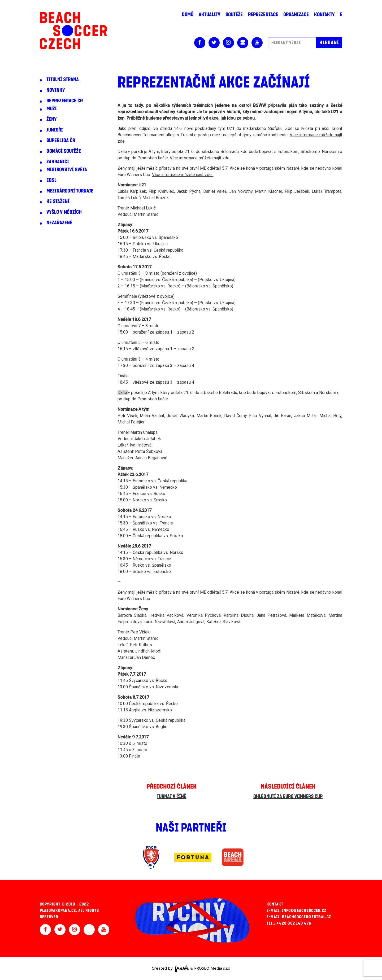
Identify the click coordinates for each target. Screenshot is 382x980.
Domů (188, 15)
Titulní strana (63, 80)
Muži (52, 109)
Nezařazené (59, 223)
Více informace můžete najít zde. (200, 158)
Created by (170, 969)
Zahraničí (58, 162)
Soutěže (234, 15)
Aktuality (209, 15)
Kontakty (324, 15)
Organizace (296, 15)
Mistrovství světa (67, 170)
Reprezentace (263, 15)
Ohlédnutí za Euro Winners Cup (288, 797)
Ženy (51, 119)
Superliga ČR (61, 141)
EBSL (51, 180)
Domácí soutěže (64, 151)
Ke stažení (58, 202)
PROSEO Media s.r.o (212, 968)
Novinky (56, 90)
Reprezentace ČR (65, 101)
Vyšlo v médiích (64, 212)
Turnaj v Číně (172, 797)
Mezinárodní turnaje (70, 191)
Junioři (55, 130)
